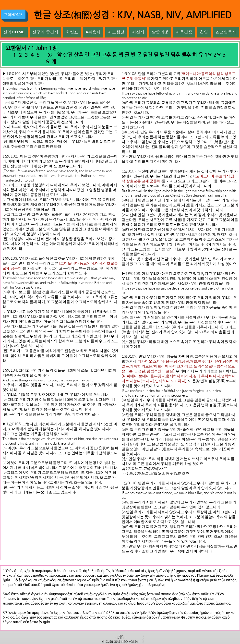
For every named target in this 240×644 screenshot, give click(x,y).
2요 (217, 55)
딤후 (175, 55)
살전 (68, 55)
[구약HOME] (13, 14)
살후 (79, 55)
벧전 (165, 55)
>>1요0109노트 (135, 473)
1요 (208, 55)
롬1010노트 (132, 468)
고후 (106, 55)
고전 (96, 55)
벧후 (186, 55)
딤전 (148, 55)
